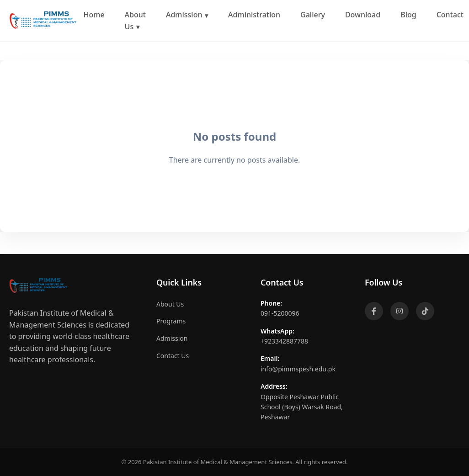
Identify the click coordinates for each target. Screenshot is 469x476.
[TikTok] (425, 311)
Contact (450, 15)
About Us (135, 21)
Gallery (313, 15)
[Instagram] (400, 311)
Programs (171, 321)
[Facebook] (374, 311)
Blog (408, 15)
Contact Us (173, 356)
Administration (254, 15)
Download (363, 15)
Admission (184, 15)
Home (94, 15)
